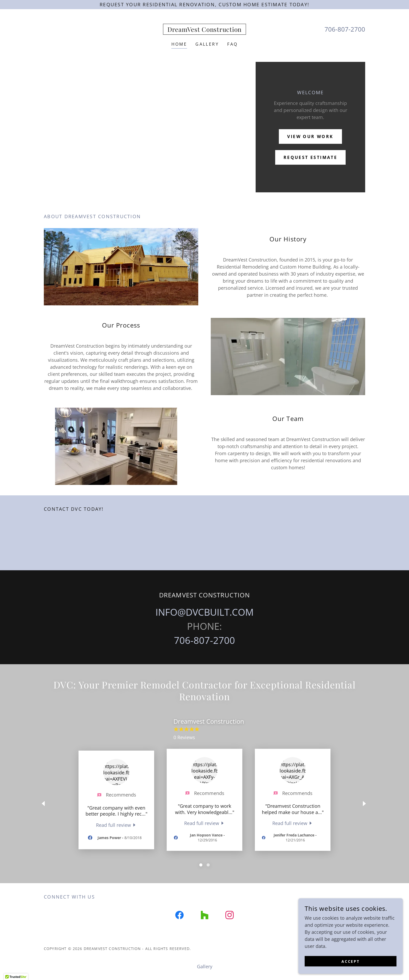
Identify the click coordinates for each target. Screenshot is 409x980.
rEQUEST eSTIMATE (311, 157)
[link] (204, 30)
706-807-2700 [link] (345, 29)
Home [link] (179, 44)
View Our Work (310, 136)
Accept (351, 961)
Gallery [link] (207, 44)
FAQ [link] (232, 44)
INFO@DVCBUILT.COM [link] (204, 612)
